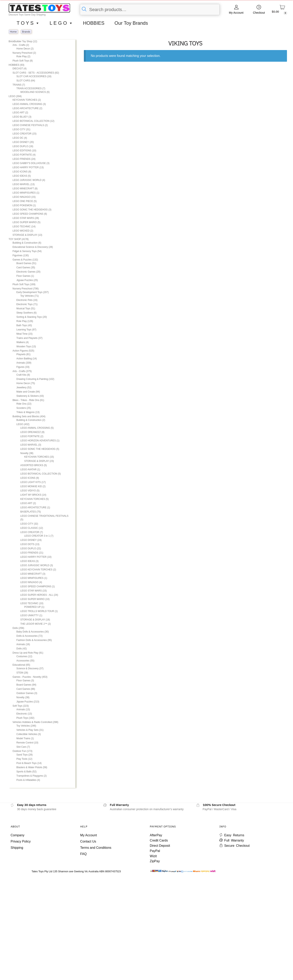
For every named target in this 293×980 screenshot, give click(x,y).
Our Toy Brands (131, 23)
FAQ (83, 854)
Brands (26, 32)
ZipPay (155, 861)
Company (17, 835)
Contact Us (88, 841)
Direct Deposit (160, 846)
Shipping (17, 848)
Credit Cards (159, 840)
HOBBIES (94, 23)
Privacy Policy (21, 841)
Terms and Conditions (96, 848)
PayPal (155, 851)
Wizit (153, 856)
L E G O (61, 23)
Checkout (259, 13)
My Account (236, 13)
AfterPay (156, 835)
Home (13, 32)
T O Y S (28, 23)
